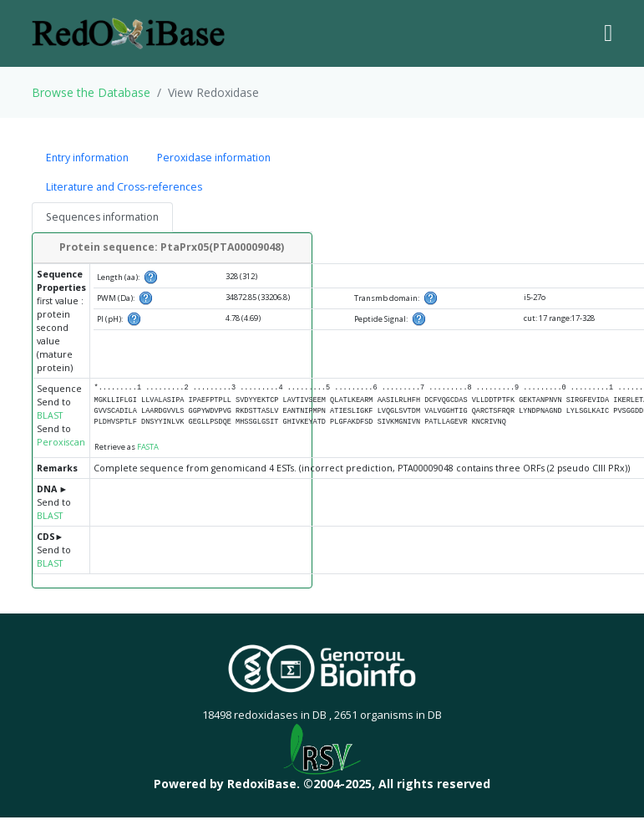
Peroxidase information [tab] (214, 158)
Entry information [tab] (87, 158)
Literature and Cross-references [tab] (124, 187)
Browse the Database (91, 92)
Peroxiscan (61, 442)
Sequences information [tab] (102, 217)
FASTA (148, 447)
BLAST (50, 415)
